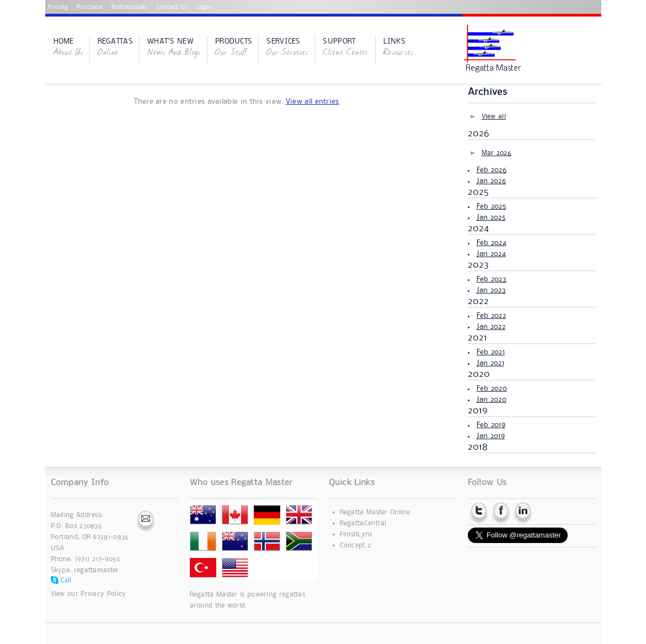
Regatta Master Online (375, 512)
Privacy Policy (103, 594)
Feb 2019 (491, 425)
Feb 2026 (492, 170)
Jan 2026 (491, 181)
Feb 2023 (492, 279)
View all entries (313, 102)
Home (68, 48)
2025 (479, 192)
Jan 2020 (492, 400)
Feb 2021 (491, 352)
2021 (478, 338)
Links (399, 48)
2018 (478, 447)
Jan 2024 (491, 254)
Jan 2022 (491, 327)
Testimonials (129, 7)
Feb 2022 (491, 316)
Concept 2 (356, 545)
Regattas (115, 48)
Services (287, 48)
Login (204, 7)
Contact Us (172, 7)
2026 (479, 134)
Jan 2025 (491, 217)
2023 (479, 265)
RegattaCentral (363, 523)
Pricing (58, 7)
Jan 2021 (490, 363)
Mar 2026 (496, 153)
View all (494, 117)
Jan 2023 (491, 290)
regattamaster (97, 570)
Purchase (90, 7)
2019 (478, 411)
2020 (479, 374)
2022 (479, 301)
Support (346, 48)
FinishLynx (356, 534)
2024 (479, 228)
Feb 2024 (492, 243)
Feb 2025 (491, 206)
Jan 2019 (491, 436)
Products (234, 48)
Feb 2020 (492, 388)
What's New (174, 48)
